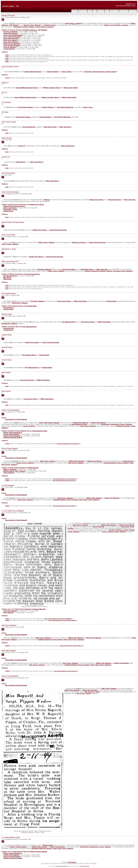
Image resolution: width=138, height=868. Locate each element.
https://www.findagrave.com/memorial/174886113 (62, 620)
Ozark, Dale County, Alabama (49, 423)
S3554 (7, 506)
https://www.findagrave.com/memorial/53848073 (58, 619)
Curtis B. (9, 47)
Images (107, 11)
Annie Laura (10, 208)
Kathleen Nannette (13, 438)
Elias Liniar (68, 146)
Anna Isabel (29, 127)
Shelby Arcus (96, 200)
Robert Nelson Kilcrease (14, 206)
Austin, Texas (88, 107)
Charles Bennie (33, 72)
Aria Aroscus (69, 269)
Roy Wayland (10, 276)
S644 (7, 285)
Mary (7, 277)
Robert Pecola (11, 44)
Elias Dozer (50, 127)
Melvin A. (10, 469)
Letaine (8, 211)
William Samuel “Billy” (14, 471)
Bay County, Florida (84, 693)
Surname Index (83, 11)
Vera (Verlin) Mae (65, 107)
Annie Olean (26, 107)
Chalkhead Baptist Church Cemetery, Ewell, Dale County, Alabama (76, 500)
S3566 (7, 671)
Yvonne (8, 309)
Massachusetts (48, 845)
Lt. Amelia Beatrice (78, 424)
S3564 (7, 444)
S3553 (7, 481)
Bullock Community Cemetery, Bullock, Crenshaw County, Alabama (109, 271)
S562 (7, 133)
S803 (7, 62)
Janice (9, 473)
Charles (53, 72)
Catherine (50, 25)
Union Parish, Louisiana (73, 23)
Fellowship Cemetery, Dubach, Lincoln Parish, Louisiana (33, 27)
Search (90, 11)
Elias (7, 279)
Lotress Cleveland (13, 35)
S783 (7, 58)
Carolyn (29, 426)
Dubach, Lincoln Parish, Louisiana (116, 25)
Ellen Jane (65, 127)
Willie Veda (81, 301)
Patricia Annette (12, 436)
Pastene (112, 301)
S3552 (7, 479)
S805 (7, 60)
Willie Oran (10, 40)
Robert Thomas (18, 847)
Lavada (9, 49)
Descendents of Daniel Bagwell (16, 419)
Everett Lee (10, 32)
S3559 (7, 646)
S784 (7, 55)
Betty (8, 613)
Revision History (124, 11)
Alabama (47, 200)
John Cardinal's (59, 866)
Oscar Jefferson (12, 37)
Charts (95, 11)
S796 (7, 57)
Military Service (114, 11)
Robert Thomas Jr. (13, 433)
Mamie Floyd (99, 423)
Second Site (65, 866)
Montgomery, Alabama (20, 303)
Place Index (101, 11)
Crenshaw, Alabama (44, 269)
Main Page (75, 11)
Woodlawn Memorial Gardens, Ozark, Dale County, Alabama (52, 848)
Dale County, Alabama (88, 426)
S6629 (7, 620)
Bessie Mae (99, 527)
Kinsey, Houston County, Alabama (114, 532)
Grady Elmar (11, 42)
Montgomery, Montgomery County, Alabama (117, 424)
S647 (7, 289)
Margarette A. (10, 210)
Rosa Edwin (11, 39)
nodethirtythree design (85, 866)
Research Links (133, 11)
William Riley (81, 423)
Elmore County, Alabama (25, 463)
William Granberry (52, 88)
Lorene (22, 146)
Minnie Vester (71, 88)
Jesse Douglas (12, 45)
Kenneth (9, 308)
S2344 (7, 78)
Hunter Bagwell (72, 862)
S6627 (7, 619)
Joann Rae (10, 611)
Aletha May (10, 33)
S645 (7, 287)
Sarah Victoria (58, 230)
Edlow (21, 162)
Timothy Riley (11, 434)
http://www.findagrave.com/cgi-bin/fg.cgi (68, 444)
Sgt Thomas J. (92, 692)
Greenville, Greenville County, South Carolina (100, 72)
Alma (67, 72)
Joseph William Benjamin (27, 88)
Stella (128, 461)
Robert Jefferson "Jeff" (36, 30)
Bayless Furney (32, 25)
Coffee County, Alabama (46, 242)
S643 (7, 217)
